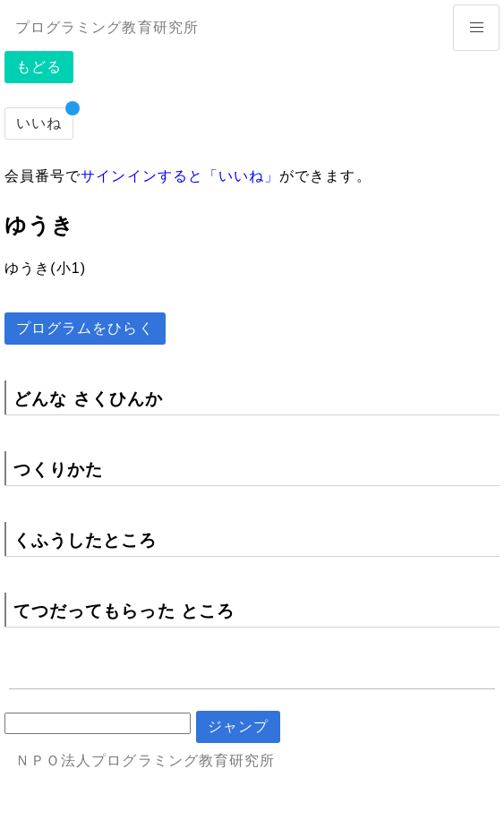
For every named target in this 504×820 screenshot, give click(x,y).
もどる (39, 67)
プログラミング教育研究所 (107, 27)
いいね (39, 123)
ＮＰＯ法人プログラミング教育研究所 (145, 760)
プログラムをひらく (85, 328)
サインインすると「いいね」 (180, 176)
